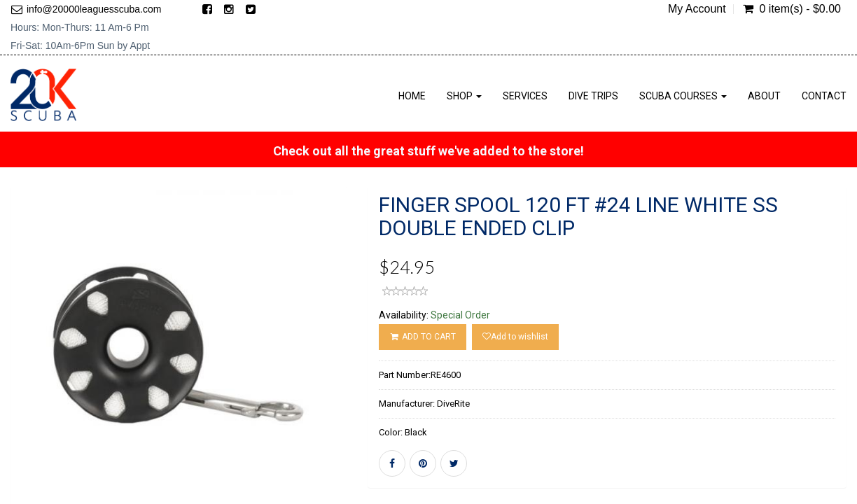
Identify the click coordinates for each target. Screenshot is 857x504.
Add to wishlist (515, 337)
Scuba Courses (683, 96)
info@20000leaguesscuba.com (94, 9)
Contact (824, 96)
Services (525, 96)
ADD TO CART (423, 337)
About (764, 96)
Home (412, 96)
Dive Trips (593, 96)
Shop (464, 96)
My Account (697, 9)
